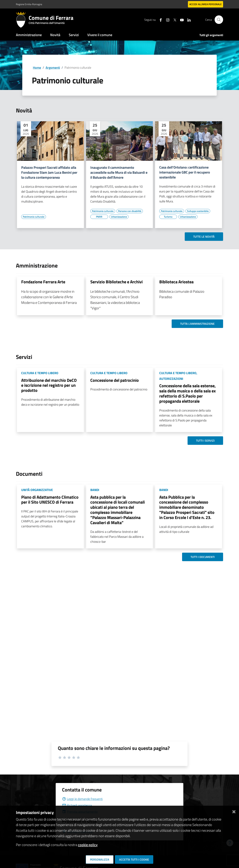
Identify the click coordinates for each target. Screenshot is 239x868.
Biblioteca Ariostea (176, 282)
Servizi (74, 35)
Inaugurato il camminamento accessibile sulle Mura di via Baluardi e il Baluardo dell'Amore (119, 172)
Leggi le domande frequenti (82, 799)
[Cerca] (219, 20)
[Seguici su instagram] (166, 20)
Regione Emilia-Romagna (29, 4)
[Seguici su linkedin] (188, 20)
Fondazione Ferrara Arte (43, 282)
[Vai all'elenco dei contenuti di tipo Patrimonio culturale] (34, 217)
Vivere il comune (100, 35)
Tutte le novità (204, 237)
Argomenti (53, 68)
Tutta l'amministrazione (197, 324)
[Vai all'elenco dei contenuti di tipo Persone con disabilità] (130, 211)
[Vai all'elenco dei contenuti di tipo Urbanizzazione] (119, 217)
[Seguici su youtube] (180, 20)
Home (37, 68)
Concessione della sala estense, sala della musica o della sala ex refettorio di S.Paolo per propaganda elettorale (187, 393)
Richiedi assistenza (77, 805)
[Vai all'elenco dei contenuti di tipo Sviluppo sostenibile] (198, 211)
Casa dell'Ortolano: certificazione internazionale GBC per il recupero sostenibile (185, 172)
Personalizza (100, 860)
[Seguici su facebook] (159, 20)
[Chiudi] (234, 811)
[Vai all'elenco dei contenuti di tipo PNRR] (99, 217)
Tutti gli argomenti (211, 35)
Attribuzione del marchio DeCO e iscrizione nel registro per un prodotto (49, 385)
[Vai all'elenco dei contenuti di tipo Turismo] (168, 217)
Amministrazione (29, 35)
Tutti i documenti (203, 557)
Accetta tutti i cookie (134, 860)
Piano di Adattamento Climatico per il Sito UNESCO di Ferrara (50, 500)
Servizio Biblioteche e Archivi (116, 282)
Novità (55, 35)
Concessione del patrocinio (115, 380)
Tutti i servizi (205, 441)
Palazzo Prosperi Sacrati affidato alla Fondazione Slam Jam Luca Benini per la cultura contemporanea (49, 172)
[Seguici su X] (173, 20)
